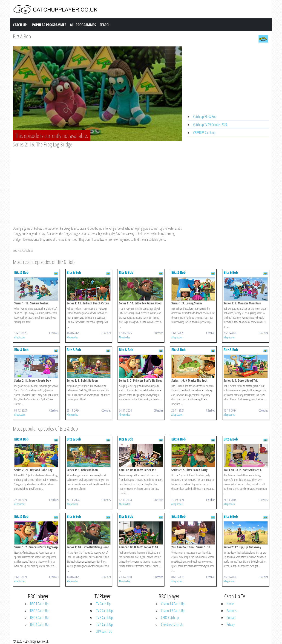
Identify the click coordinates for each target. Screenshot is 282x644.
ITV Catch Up (103, 604)
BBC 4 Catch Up (39, 624)
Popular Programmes (49, 25)
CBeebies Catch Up (172, 624)
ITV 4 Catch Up (104, 624)
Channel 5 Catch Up (173, 611)
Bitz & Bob (22, 36)
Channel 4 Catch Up (173, 604)
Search (105, 25)
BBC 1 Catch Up (39, 604)
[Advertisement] (97, 182)
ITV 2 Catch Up (104, 611)
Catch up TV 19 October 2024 (210, 125)
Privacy (231, 624)
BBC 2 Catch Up (39, 611)
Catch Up (20, 25)
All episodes (20, 337)
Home (230, 604)
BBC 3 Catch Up (39, 618)
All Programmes (83, 25)
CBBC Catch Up (170, 618)
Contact (231, 618)
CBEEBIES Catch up (204, 133)
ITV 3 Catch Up (104, 618)
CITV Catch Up (104, 631)
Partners (232, 611)
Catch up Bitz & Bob (205, 117)
